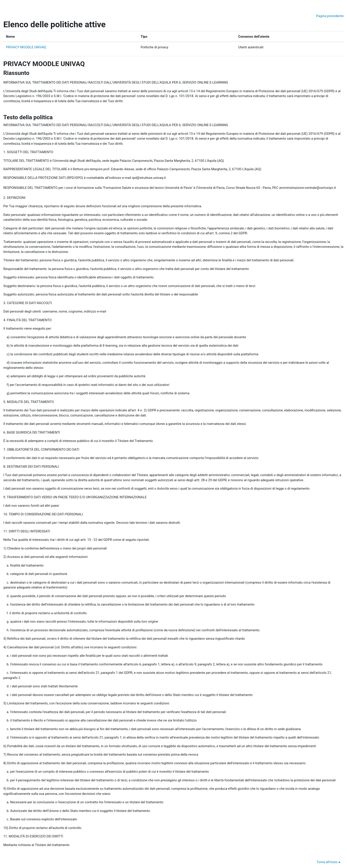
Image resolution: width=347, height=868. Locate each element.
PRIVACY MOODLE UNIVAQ (26, 47)
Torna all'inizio (329, 862)
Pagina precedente (330, 16)
